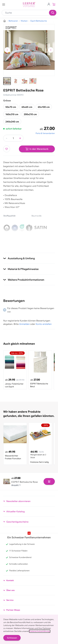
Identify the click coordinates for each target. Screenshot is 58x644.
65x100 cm (44, 107)
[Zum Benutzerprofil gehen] (49, 4)
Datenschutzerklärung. (40, 631)
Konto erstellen (44, 324)
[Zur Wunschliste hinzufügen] (7, 149)
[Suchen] (53, 13)
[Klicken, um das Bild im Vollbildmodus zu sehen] (29, 50)
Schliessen (12, 638)
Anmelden (24, 324)
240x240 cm (12, 122)
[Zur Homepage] (4, 21)
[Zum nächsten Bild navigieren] (51, 50)
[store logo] (29, 5)
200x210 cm (30, 114)
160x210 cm (12, 114)
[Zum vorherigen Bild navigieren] (7, 50)
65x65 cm (27, 107)
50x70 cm (11, 107)
